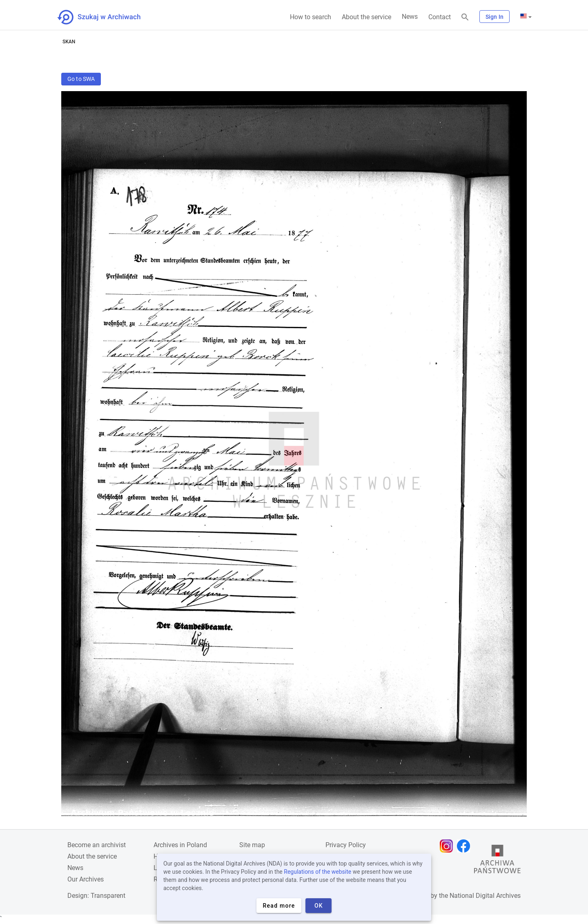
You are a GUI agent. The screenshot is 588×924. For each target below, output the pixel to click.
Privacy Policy (346, 845)
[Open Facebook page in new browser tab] (465, 846)
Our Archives (86, 879)
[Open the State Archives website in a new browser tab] (497, 861)
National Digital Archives (485, 896)
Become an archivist (97, 845)
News (410, 17)
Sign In (494, 17)
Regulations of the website (317, 872)
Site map (252, 845)
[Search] (465, 17)
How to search (311, 17)
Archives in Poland (180, 845)
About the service (366, 17)
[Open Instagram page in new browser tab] (448, 846)
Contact (440, 17)
